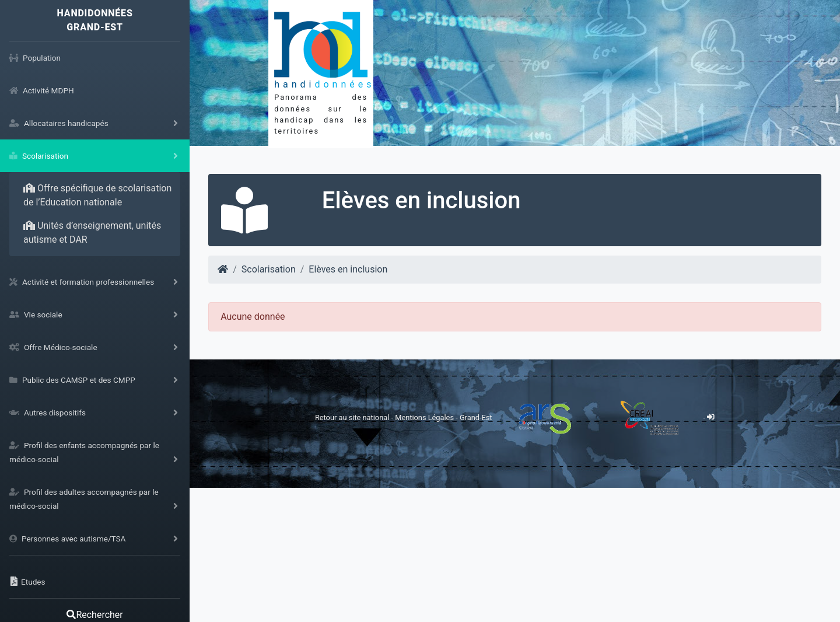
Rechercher (94, 615)
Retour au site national (352, 417)
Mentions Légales (425, 417)
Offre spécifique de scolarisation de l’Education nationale (97, 195)
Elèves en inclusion (348, 269)
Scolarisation (269, 269)
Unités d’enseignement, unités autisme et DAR (92, 233)
